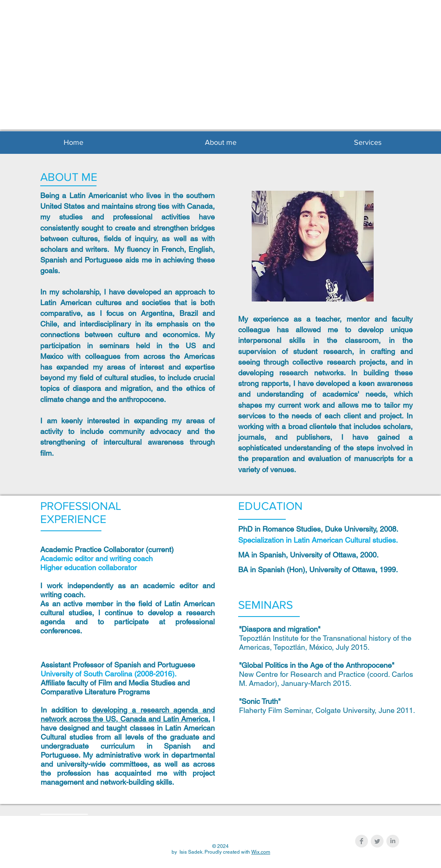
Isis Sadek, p (213, 79)
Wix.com (261, 852)
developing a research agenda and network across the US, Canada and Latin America (128, 714)
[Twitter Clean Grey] (377, 841)
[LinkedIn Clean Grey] (393, 841)
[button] (220, 143)
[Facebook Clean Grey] (362, 841)
